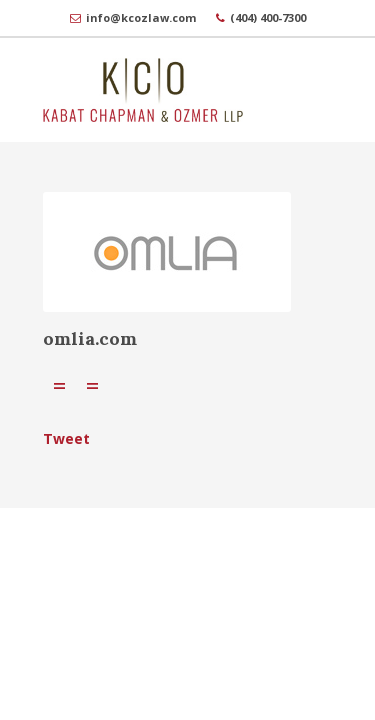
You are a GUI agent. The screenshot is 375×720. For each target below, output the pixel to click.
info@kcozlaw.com (141, 17)
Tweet (66, 438)
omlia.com (90, 338)
